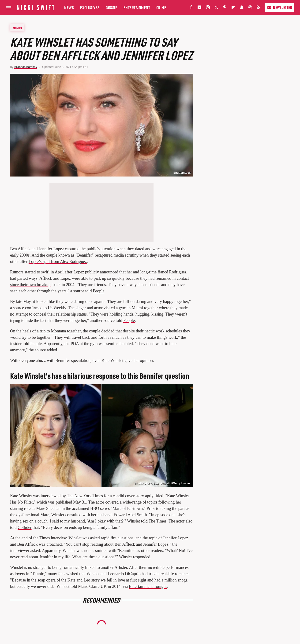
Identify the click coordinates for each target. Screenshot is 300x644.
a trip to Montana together (59, 331)
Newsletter (279, 7)
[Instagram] (208, 8)
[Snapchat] (242, 8)
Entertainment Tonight (148, 586)
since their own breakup (30, 285)
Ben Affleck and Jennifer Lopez (37, 249)
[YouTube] (199, 8)
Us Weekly (57, 308)
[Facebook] (191, 8)
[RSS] (259, 8)
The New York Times (85, 496)
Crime (161, 7)
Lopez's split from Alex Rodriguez (58, 261)
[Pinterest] (225, 8)
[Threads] (250, 8)
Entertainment (137, 7)
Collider (25, 527)
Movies (17, 28)
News (69, 7)
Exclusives (90, 7)
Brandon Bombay (26, 67)
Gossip (111, 7)
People (99, 291)
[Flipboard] (233, 8)
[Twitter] (216, 8)
